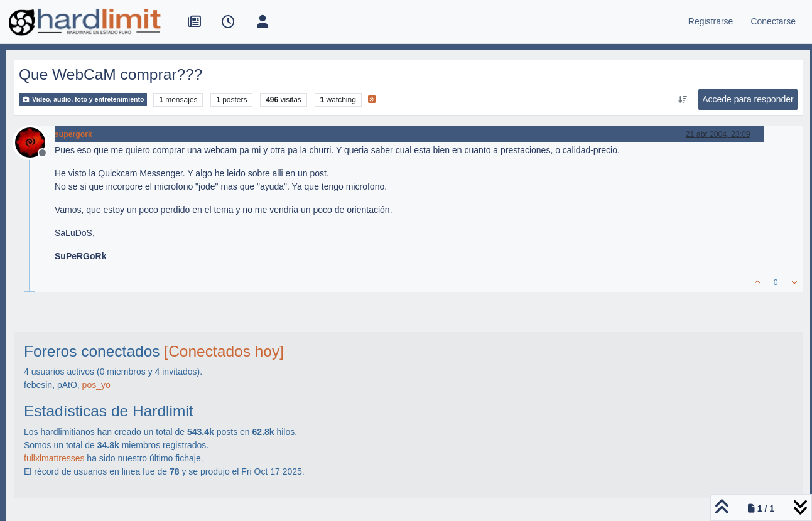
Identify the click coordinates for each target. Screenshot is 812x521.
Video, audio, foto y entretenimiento (83, 99)
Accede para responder (748, 99)
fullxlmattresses (54, 458)
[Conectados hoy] (224, 351)
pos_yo (96, 385)
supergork (73, 134)
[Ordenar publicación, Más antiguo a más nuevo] (683, 100)
